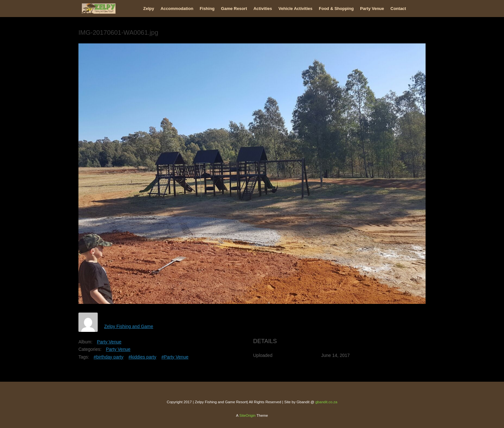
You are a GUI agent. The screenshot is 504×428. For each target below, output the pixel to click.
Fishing (207, 9)
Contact (398, 9)
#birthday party (108, 357)
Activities (263, 9)
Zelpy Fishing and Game (129, 326)
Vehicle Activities (295, 9)
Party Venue (372, 9)
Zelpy (149, 9)
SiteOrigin (247, 415)
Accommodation (177, 9)
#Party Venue (175, 357)
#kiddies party (142, 357)
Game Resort (234, 9)
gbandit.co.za (326, 402)
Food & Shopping (336, 9)
